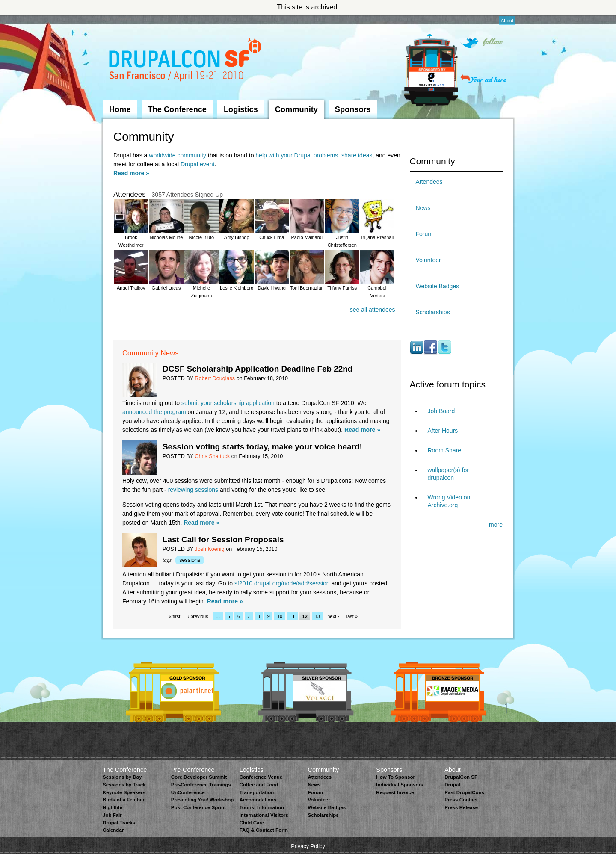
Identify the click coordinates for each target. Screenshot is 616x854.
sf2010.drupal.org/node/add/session (282, 583)
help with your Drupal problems (297, 155)
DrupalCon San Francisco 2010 (186, 61)
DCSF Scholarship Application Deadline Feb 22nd (258, 369)
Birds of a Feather (124, 800)
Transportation (257, 792)
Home (120, 109)
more (496, 525)
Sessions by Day (122, 777)
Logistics (241, 109)
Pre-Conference (193, 770)
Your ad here (483, 79)
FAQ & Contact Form (264, 830)
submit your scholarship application (228, 403)
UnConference (188, 792)
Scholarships (433, 312)
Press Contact (461, 800)
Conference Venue (261, 777)
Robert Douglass (215, 378)
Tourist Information (262, 807)
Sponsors (353, 109)
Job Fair (112, 815)
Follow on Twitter (482, 43)
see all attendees (373, 310)
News (423, 208)
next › (333, 616)
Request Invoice (395, 792)
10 (280, 616)
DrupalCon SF (461, 777)
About (507, 21)
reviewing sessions (193, 490)
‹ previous (198, 616)
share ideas (357, 155)
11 (292, 616)
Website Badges (438, 286)
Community (296, 109)
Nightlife (113, 807)
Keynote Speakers (124, 792)
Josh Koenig (209, 549)
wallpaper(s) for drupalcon (448, 474)
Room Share (445, 450)
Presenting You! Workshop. (203, 800)
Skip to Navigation (120, 18)
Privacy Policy (308, 846)
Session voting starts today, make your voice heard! (262, 447)
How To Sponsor (395, 777)
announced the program (154, 412)
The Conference (177, 109)
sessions (190, 560)
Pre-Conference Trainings (201, 785)
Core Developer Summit (199, 777)
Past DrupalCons (464, 792)
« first (174, 616)
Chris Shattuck (212, 456)
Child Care (252, 823)
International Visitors (264, 815)
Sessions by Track (124, 785)
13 (317, 616)
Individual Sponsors (400, 785)
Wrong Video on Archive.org (449, 501)
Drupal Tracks (119, 823)
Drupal (452, 785)
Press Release (461, 807)
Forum (424, 234)
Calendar (113, 830)
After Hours (443, 431)
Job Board (441, 411)
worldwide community (178, 155)
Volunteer (428, 260)
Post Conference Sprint (198, 807)
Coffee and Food (259, 785)
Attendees (429, 182)
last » (352, 616)
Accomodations (258, 800)
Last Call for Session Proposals (223, 539)
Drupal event (197, 164)
